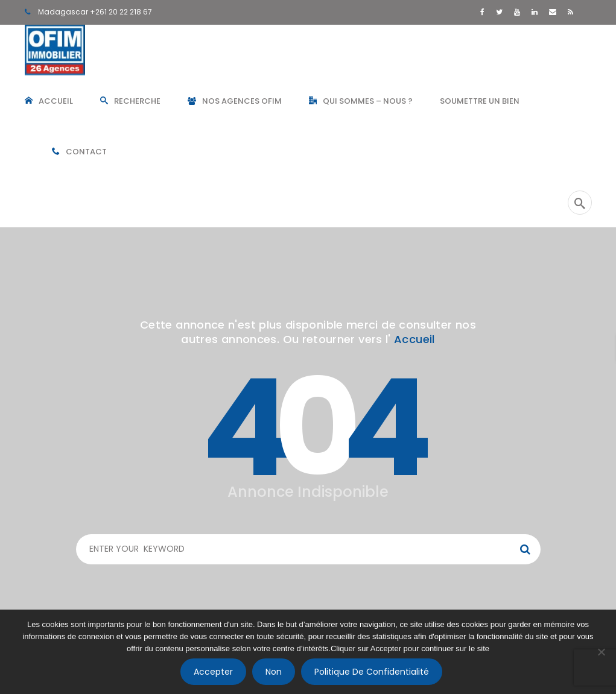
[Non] (601, 652)
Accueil (414, 339)
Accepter (213, 672)
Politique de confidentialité (372, 672)
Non (274, 672)
